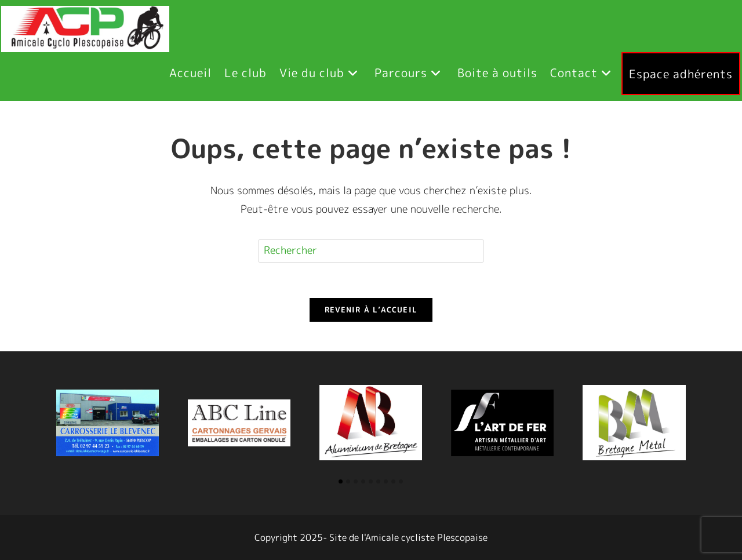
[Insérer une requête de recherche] (371, 251)
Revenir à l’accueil (371, 310)
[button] (341, 481)
